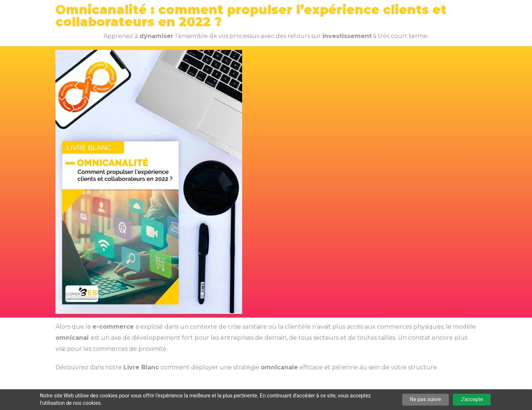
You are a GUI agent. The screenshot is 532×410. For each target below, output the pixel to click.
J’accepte (472, 399)
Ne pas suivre (426, 399)
